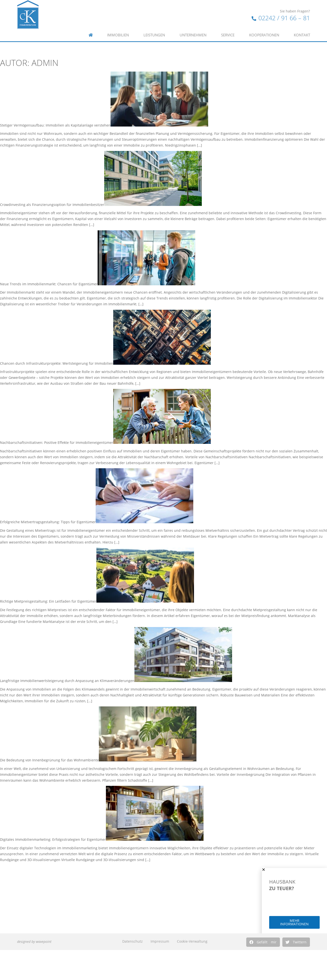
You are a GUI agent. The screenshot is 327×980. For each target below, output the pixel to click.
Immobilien (118, 27)
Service (228, 27)
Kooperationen (264, 27)
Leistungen (154, 27)
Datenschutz (133, 941)
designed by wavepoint (34, 942)
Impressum (160, 941)
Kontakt (302, 27)
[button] (263, 942)
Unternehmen (193, 27)
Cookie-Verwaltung (192, 941)
